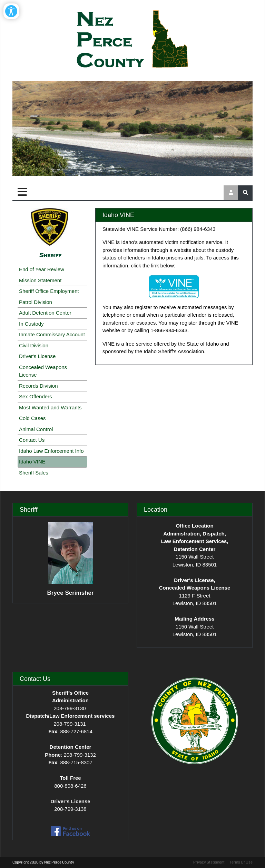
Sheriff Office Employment (49, 291)
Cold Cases (32, 418)
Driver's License (37, 356)
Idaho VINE (32, 462)
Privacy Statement (209, 862)
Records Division (38, 386)
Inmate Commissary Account (52, 334)
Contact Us (32, 440)
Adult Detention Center (45, 313)
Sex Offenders (36, 396)
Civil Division (34, 345)
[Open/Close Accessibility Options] (11, 11)
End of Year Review (42, 269)
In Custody (31, 324)
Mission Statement (40, 280)
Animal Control (36, 429)
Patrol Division (36, 302)
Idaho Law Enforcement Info (51, 451)
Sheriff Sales (34, 473)
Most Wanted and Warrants (50, 407)
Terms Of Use (241, 862)
